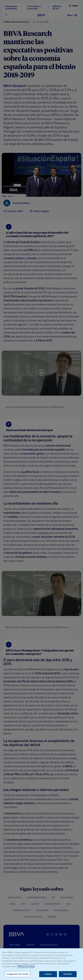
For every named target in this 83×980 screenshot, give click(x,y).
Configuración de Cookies (17, 974)
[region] (42, 964)
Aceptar (48, 974)
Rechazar (68, 974)
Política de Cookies (26, 966)
